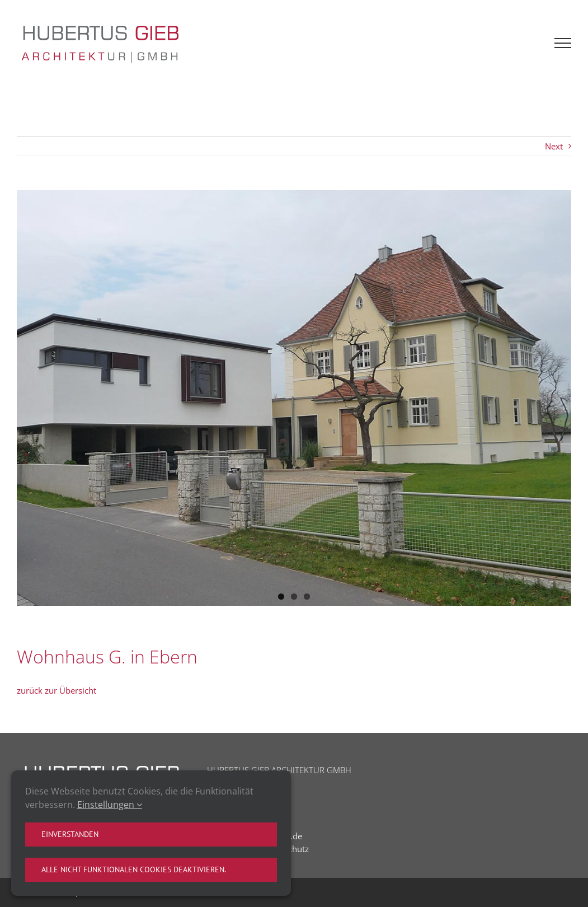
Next (554, 146)
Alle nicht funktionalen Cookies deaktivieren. (134, 869)
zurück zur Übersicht (57, 690)
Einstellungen (110, 805)
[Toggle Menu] (563, 43)
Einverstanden (70, 834)
